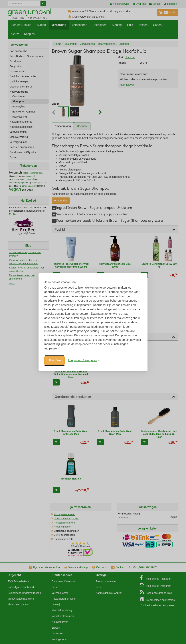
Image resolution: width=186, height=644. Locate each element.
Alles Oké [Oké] (54, 360)
